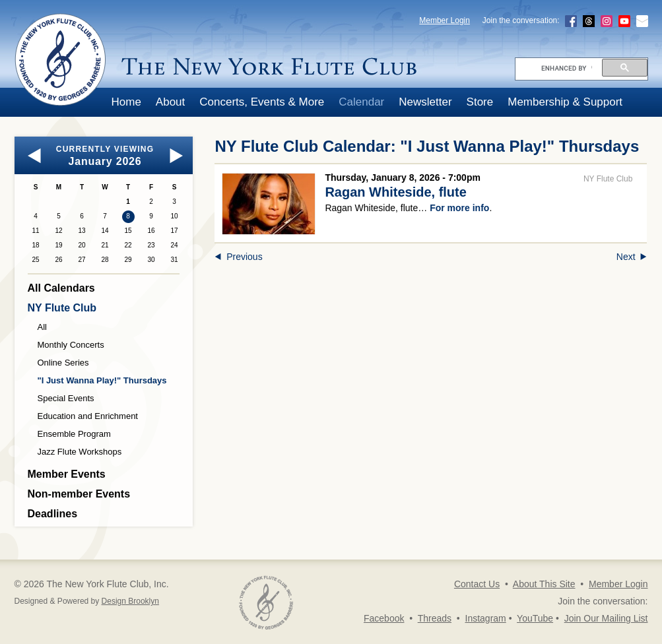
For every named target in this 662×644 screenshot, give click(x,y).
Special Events (66, 398)
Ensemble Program (74, 434)
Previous (238, 257)
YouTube (535, 618)
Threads (435, 618)
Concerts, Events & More (262, 102)
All (42, 327)
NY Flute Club (62, 308)
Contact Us (477, 584)
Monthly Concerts (71, 345)
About (170, 102)
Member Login (445, 20)
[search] (567, 68)
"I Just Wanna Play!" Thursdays (102, 380)
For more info (459, 208)
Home (126, 102)
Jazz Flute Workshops (80, 452)
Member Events (67, 474)
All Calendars (61, 288)
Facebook (384, 618)
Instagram (486, 618)
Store (480, 102)
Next (632, 257)
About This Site (544, 584)
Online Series (63, 363)
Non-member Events (79, 494)
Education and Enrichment (88, 416)
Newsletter (425, 102)
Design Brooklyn (130, 601)
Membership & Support (565, 102)
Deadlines (53, 514)
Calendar (361, 102)
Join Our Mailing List (606, 618)
